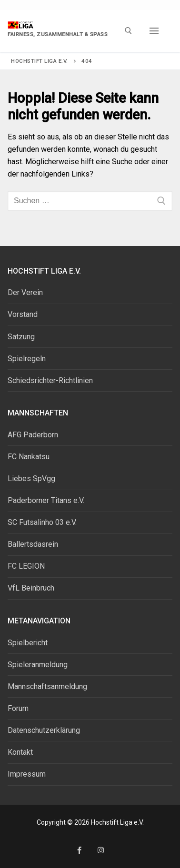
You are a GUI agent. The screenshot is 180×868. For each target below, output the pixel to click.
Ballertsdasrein (33, 544)
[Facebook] (79, 850)
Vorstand (23, 314)
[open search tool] (128, 31)
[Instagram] (101, 850)
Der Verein (25, 292)
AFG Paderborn (33, 435)
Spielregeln (27, 359)
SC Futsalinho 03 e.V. (42, 522)
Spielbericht (28, 643)
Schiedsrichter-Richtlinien (50, 380)
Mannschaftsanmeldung (47, 686)
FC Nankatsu (29, 457)
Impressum (27, 774)
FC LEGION (26, 566)
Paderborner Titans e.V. (46, 500)
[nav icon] (154, 31)
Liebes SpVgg (31, 478)
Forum (18, 708)
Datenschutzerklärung (44, 730)
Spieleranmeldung (38, 665)
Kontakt (20, 752)
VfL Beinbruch (31, 588)
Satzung (21, 337)
